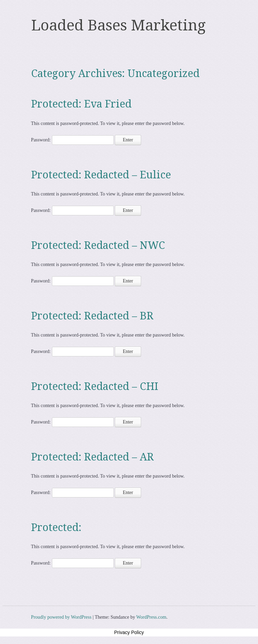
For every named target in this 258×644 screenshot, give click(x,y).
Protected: (56, 527)
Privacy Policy (129, 632)
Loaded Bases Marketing (118, 25)
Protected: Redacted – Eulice (101, 175)
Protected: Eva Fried (81, 104)
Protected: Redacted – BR (92, 316)
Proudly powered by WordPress (61, 617)
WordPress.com (151, 617)
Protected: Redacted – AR (92, 457)
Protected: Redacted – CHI (95, 386)
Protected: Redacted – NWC (98, 245)
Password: (72, 140)
